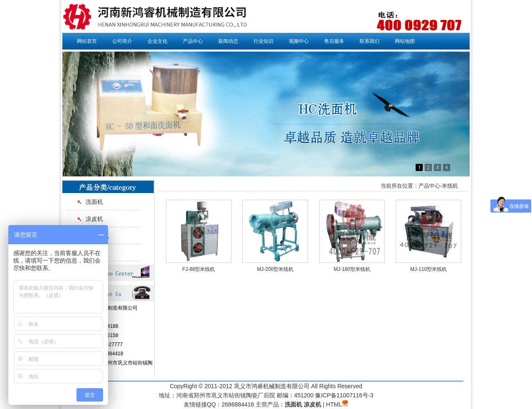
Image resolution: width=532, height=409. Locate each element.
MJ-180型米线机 (352, 269)
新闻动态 (228, 41)
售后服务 (334, 41)
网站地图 (405, 41)
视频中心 (299, 41)
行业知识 (264, 41)
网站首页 (87, 41)
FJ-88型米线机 (199, 269)
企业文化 (158, 41)
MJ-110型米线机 (429, 269)
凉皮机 (94, 219)
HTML (334, 404)
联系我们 (369, 41)
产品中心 (193, 41)
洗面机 (94, 202)
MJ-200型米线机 (275, 269)
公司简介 (122, 41)
